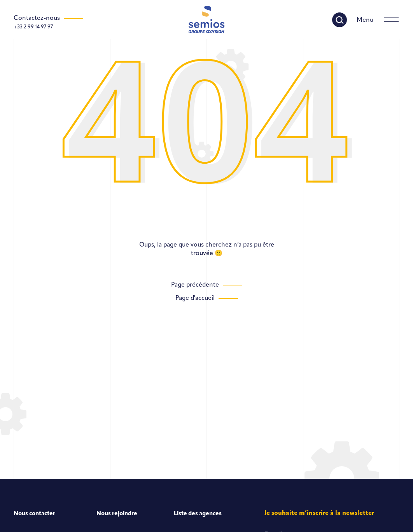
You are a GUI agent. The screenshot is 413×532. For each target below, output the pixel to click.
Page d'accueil (195, 298)
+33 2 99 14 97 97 (33, 27)
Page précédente (195, 285)
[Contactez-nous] (48, 18)
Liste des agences (198, 514)
